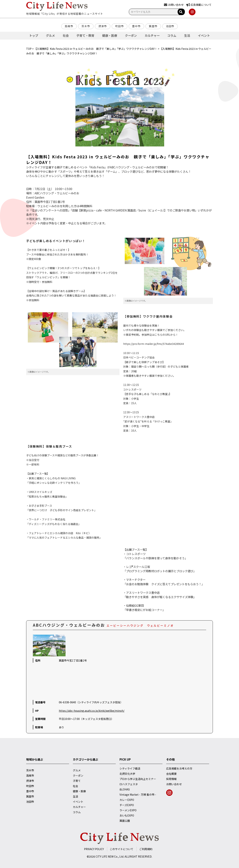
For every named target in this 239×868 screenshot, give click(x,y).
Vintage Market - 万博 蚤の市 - (138, 795)
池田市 (170, 26)
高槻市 (69, 26)
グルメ (50, 35)
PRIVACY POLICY (94, 849)
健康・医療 (110, 35)
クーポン (131, 35)
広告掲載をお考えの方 (179, 768)
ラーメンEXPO (128, 810)
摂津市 (103, 26)
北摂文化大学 (127, 774)
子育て (77, 781)
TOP (29, 49)
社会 (66, 35)
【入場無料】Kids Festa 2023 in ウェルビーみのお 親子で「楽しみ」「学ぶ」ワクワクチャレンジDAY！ (96, 49)
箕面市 (153, 26)
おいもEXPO (127, 815)
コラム (172, 35)
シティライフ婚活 (130, 768)
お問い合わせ (174, 784)
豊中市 (136, 26)
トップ (34, 35)
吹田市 (119, 26)
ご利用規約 (146, 849)
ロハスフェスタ (129, 784)
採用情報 (171, 779)
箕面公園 (125, 821)
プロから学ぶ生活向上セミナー (138, 779)
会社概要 (171, 774)
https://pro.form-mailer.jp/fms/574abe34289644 (154, 344)
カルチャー (152, 35)
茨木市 (86, 26)
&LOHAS (125, 789)
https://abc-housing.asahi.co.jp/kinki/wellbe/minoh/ (92, 711)
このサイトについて (122, 849)
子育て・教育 (85, 35)
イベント (204, 35)
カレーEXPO (127, 800)
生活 (187, 35)
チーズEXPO (127, 805)
